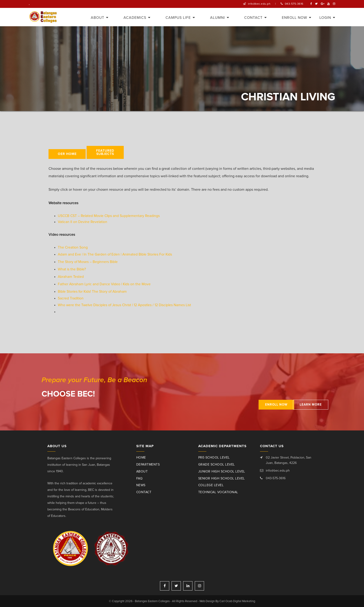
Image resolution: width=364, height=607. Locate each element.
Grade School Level (217, 464)
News (141, 485)
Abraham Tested (71, 276)
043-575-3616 (294, 4)
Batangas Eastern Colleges (44, 17)
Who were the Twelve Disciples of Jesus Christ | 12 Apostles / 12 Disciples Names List (126, 305)
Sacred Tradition (71, 298)
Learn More (304, 404)
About (142, 471)
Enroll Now (262, 404)
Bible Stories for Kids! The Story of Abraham (93, 291)
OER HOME (67, 154)
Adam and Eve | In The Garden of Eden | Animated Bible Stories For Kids (116, 254)
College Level (211, 485)
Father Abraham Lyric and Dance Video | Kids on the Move (105, 284)
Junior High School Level (222, 471)
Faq (140, 478)
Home (141, 457)
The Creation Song (73, 247)
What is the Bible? (72, 269)
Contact (144, 492)
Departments (148, 464)
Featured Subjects (105, 152)
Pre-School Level (214, 457)
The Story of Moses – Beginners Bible (88, 262)
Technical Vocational (218, 492)
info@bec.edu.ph (259, 4)
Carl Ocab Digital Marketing (237, 601)
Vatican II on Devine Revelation (83, 222)
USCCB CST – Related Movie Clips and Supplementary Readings (110, 216)
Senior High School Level (222, 478)
